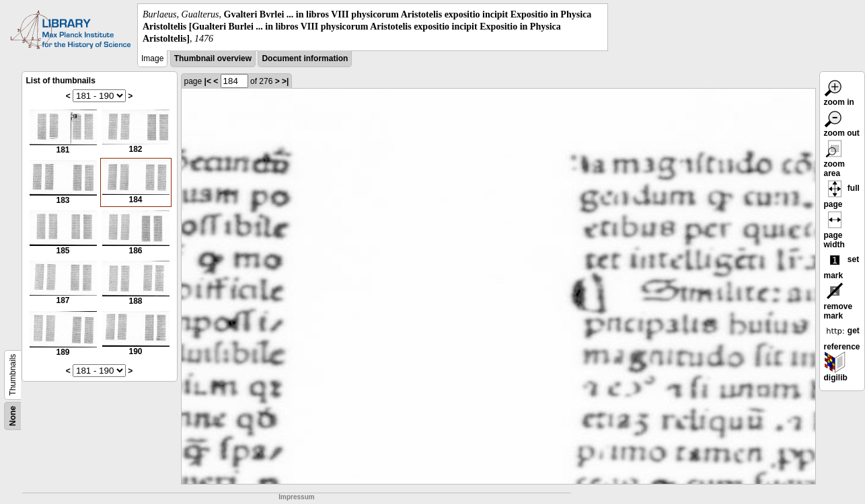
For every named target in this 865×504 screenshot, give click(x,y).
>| (285, 81)
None (13, 416)
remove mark (838, 303)
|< (208, 81)
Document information (305, 58)
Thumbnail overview (213, 58)
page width (835, 232)
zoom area (835, 161)
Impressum (296, 497)
